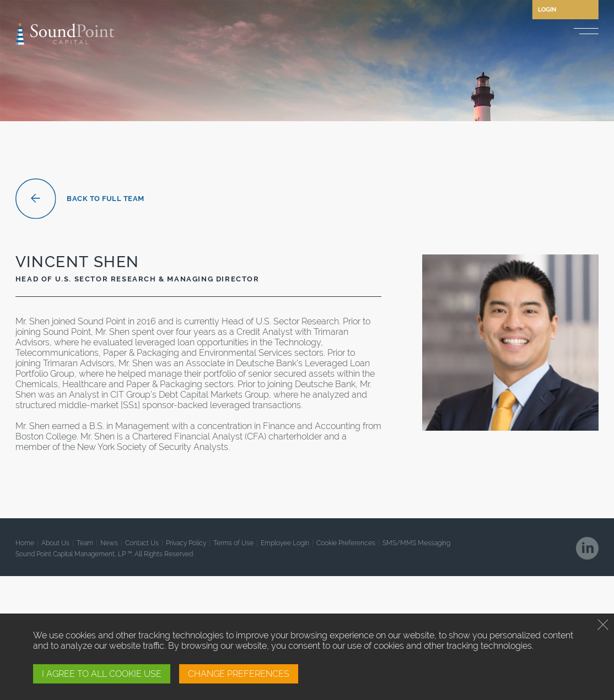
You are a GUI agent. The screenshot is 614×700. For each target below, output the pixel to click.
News (109, 543)
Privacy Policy (186, 543)
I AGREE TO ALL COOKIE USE (102, 674)
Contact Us (142, 543)
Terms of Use (233, 543)
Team (85, 543)
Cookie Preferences (346, 543)
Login (547, 10)
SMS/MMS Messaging (416, 543)
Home (25, 543)
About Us (55, 543)
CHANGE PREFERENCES (239, 674)
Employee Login (285, 543)
